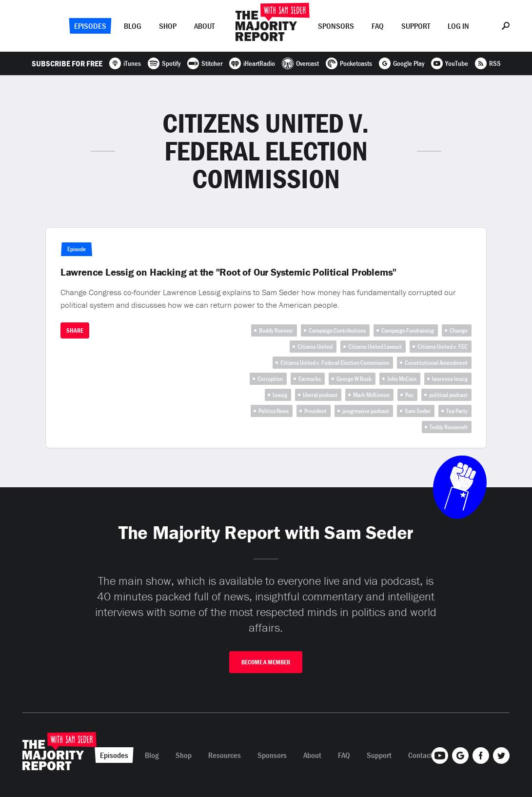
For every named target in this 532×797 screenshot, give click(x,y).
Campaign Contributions (337, 330)
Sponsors (336, 26)
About (204, 26)
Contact (420, 755)
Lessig (280, 395)
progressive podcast (366, 411)
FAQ (378, 26)
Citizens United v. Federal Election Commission (335, 363)
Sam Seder (418, 411)
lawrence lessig (450, 379)
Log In (458, 26)
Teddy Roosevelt (449, 427)
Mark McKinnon (371, 395)
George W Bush (354, 379)
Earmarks (310, 379)
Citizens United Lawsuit (375, 347)
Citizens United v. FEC (443, 347)
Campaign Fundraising (408, 330)
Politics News (274, 411)
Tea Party (457, 411)
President (315, 411)
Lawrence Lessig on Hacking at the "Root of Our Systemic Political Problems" (228, 272)
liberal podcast (320, 395)
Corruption (270, 379)
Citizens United (315, 347)
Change (459, 330)
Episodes (90, 26)
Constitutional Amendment (436, 363)
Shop (168, 26)
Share (75, 330)
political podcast (448, 395)
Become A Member (266, 662)
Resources (225, 755)
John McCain (402, 379)
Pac (409, 395)
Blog (133, 26)
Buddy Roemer (276, 330)
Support (416, 26)
